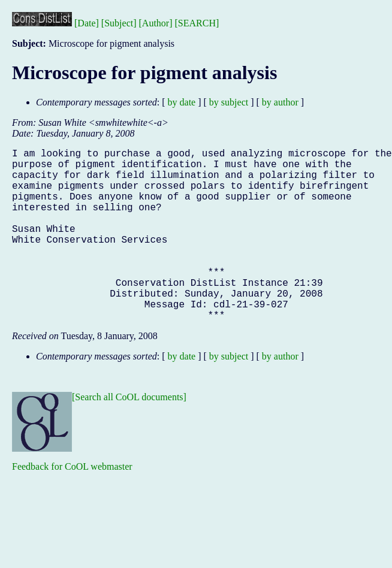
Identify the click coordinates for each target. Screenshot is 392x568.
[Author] (156, 23)
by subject (229, 102)
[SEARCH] (197, 23)
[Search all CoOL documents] (129, 435)
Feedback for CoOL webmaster (72, 505)
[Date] (87, 23)
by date (182, 102)
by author (280, 102)
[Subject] (119, 23)
